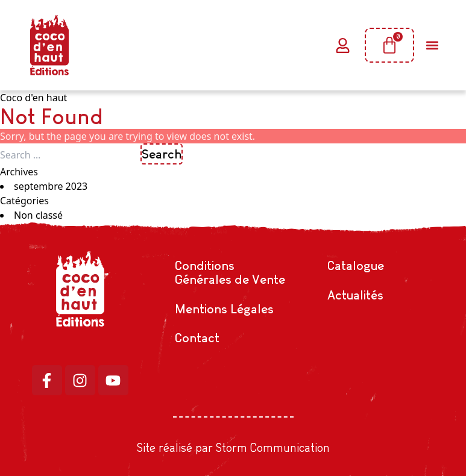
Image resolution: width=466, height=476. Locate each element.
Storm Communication (273, 448)
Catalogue (356, 265)
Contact (197, 338)
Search (162, 154)
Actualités (355, 295)
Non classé (38, 215)
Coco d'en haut (33, 98)
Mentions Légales (224, 309)
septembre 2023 (51, 186)
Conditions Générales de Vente (230, 272)
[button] (432, 45)
